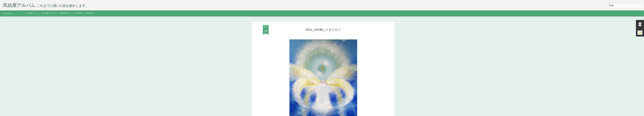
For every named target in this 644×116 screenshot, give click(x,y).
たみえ (338, 57)
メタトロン (335, 61)
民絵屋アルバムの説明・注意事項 (76, 13)
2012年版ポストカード (317, 61)
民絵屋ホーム (33, 13)
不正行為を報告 (352, 114)
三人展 (346, 61)
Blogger (342, 114)
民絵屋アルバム (49, 13)
